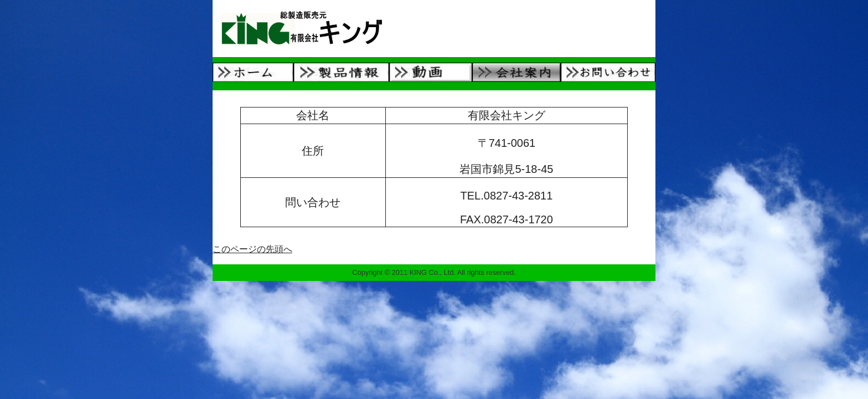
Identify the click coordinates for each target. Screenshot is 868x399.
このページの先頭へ (252, 249)
